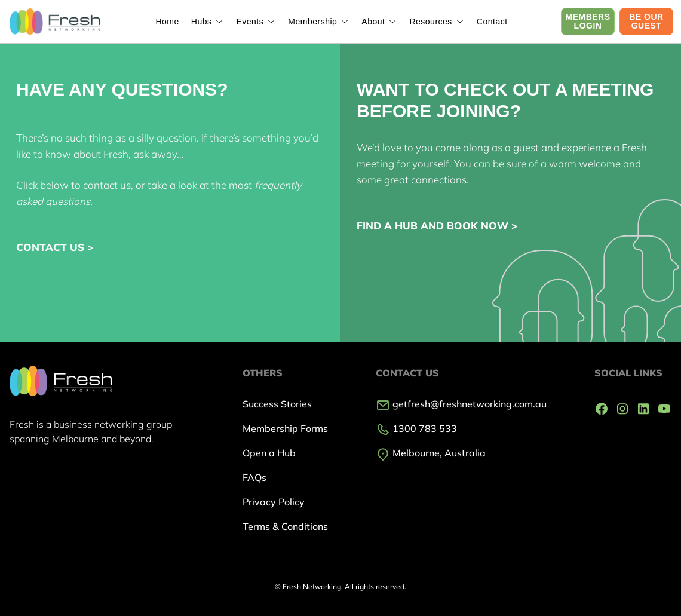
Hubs (202, 22)
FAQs (254, 477)
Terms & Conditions (285, 526)
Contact (492, 22)
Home (167, 22)
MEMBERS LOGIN (588, 21)
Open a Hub (269, 453)
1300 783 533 (416, 428)
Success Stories (277, 404)
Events (250, 22)
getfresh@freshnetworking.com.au (461, 404)
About (373, 22)
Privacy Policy (274, 502)
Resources (430, 22)
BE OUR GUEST (646, 21)
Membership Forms (285, 428)
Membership (312, 22)
